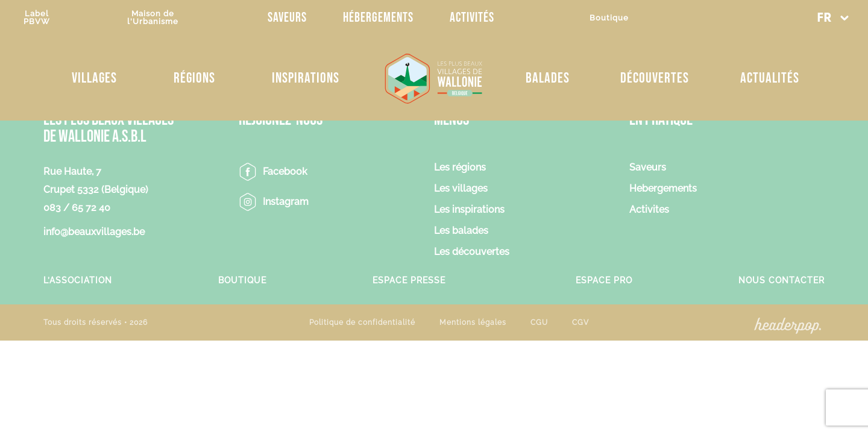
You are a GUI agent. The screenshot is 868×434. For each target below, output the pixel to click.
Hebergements (663, 189)
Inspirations (306, 78)
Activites (649, 210)
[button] (832, 18)
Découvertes (655, 78)
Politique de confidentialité (362, 322)
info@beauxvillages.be (94, 232)
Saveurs (287, 18)
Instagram (286, 202)
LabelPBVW (37, 17)
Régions (194, 78)
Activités (472, 18)
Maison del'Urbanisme (153, 17)
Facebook (285, 171)
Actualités (770, 78)
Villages (94, 78)
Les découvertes (472, 252)
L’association (78, 280)
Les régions (460, 168)
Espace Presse (409, 280)
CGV (580, 322)
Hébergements (378, 18)
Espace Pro (604, 280)
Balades (548, 78)
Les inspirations (469, 210)
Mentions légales (473, 322)
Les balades (461, 231)
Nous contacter (782, 280)
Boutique (609, 18)
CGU (539, 322)
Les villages (461, 189)
